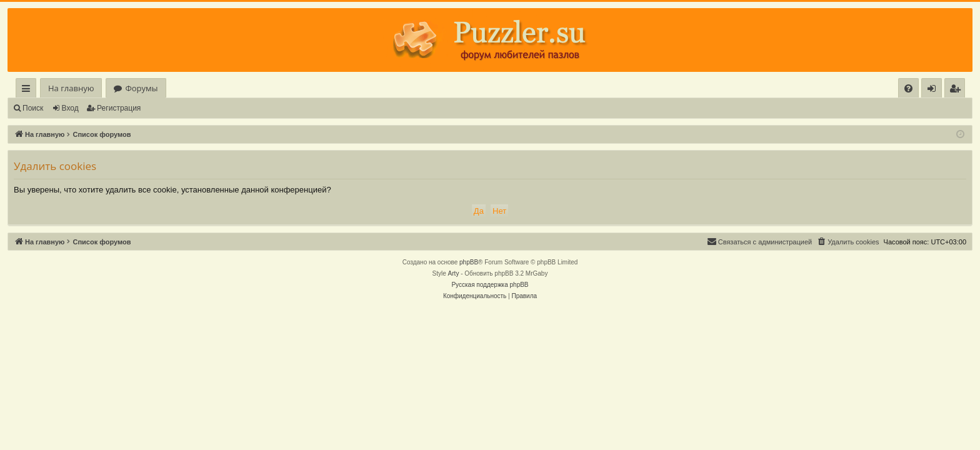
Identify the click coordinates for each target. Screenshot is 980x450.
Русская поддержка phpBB (490, 285)
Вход (70, 108)
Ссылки (28, 90)
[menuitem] (908, 88)
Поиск (33, 108)
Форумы (141, 88)
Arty (454, 273)
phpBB (469, 262)
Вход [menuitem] (934, 90)
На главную (71, 88)
